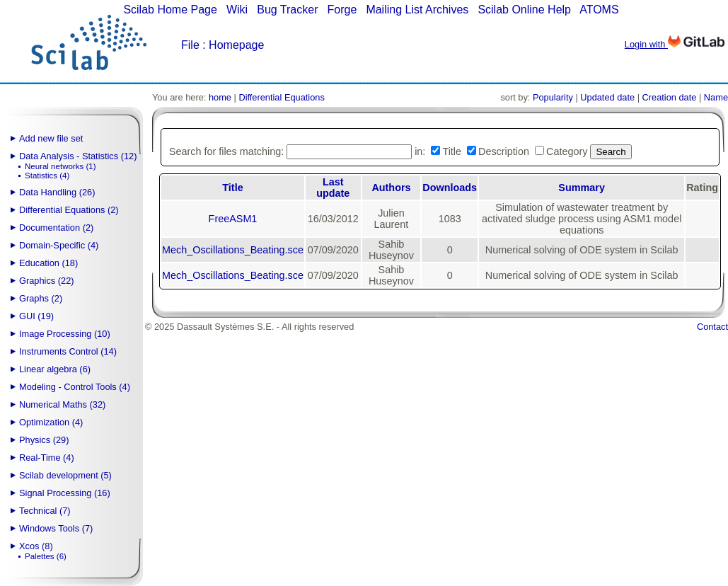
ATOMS (599, 10)
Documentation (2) (56, 228)
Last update (333, 188)
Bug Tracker (287, 10)
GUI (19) (36, 316)
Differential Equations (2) (69, 210)
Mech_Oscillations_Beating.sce (233, 250)
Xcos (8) (36, 546)
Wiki (237, 10)
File (190, 45)
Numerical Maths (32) (62, 404)
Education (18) (48, 263)
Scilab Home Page (170, 10)
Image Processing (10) (65, 334)
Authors (391, 188)
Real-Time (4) (47, 458)
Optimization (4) (51, 422)
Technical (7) (45, 511)
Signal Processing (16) (65, 493)
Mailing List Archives (417, 10)
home (220, 97)
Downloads (450, 188)
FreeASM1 (233, 219)
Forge (342, 10)
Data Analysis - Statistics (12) (78, 156)
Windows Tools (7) (56, 528)
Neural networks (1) (60, 166)
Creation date (670, 97)
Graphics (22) (47, 281)
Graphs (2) (41, 298)
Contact (712, 327)
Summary (582, 188)
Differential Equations (281, 97)
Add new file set (51, 138)
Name (716, 97)
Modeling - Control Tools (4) (75, 387)
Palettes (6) (46, 556)
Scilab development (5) (65, 475)
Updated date (607, 97)
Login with (675, 44)
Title (232, 188)
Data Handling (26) (57, 192)
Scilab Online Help (524, 10)
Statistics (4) (47, 176)
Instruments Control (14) (68, 351)
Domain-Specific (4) (59, 245)
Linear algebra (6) (55, 369)
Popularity (553, 97)
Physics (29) (44, 440)
